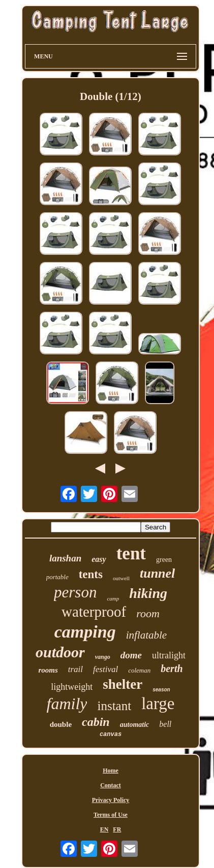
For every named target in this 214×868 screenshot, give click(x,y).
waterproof (94, 612)
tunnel (157, 573)
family (67, 704)
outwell (121, 578)
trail (75, 669)
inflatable (147, 635)
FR (117, 829)
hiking (148, 593)
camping (85, 632)
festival (105, 669)
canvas (111, 735)
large (158, 704)
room (148, 613)
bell (165, 724)
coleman (139, 670)
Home (111, 771)
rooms (48, 670)
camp (113, 598)
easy (99, 559)
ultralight (169, 655)
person (75, 592)
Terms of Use (111, 815)
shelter (123, 684)
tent (131, 554)
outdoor (60, 652)
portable (57, 577)
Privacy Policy (111, 800)
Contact (111, 785)
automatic (135, 725)
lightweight (72, 687)
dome (131, 655)
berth (172, 669)
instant (114, 706)
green (164, 560)
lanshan (65, 558)
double (61, 724)
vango (103, 657)
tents (91, 574)
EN (104, 829)
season (161, 690)
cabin (96, 722)
